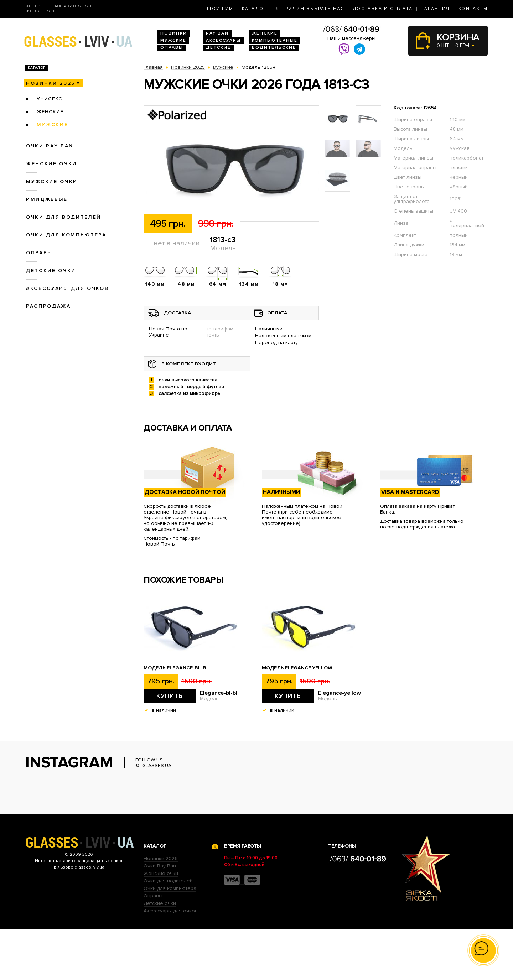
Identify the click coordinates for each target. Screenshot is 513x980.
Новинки (174, 33)
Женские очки (51, 164)
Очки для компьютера (66, 235)
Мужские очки (52, 181)
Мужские (173, 40)
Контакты (473, 9)
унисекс (50, 99)
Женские (265, 33)
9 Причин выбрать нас (310, 9)
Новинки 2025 (51, 83)
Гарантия (436, 9)
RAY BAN (217, 33)
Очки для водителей (64, 217)
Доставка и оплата (383, 9)
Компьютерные (275, 40)
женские (50, 112)
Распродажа (48, 306)
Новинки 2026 (161, 910)
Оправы (172, 48)
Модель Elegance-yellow (297, 668)
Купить (170, 696)
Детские (218, 48)
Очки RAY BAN (50, 146)
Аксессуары (223, 40)
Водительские (274, 48)
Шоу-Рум (220, 9)
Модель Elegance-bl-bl (176, 668)
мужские (53, 124)
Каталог (255, 9)
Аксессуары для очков (67, 288)
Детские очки (51, 270)
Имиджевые (47, 199)
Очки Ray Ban (160, 917)
